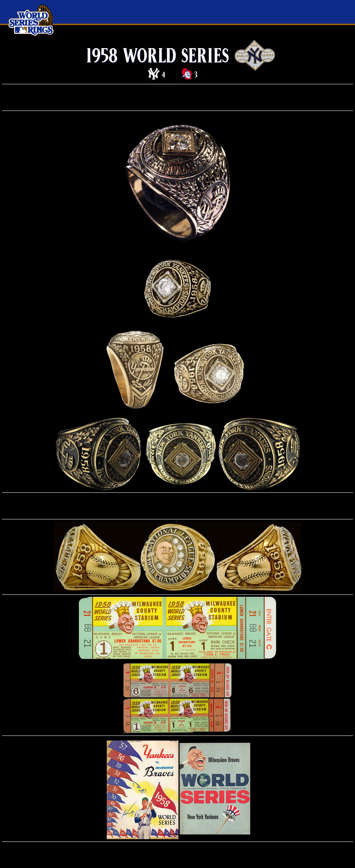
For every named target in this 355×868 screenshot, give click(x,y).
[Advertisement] (177, 97)
